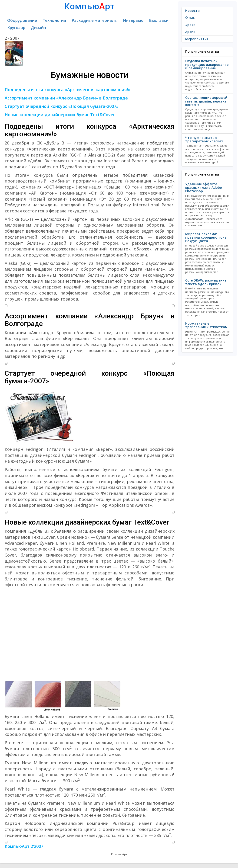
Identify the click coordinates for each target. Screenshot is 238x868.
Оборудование (22, 20)
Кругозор (16, 27)
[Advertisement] (90, 634)
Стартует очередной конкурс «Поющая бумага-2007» (62, 106)
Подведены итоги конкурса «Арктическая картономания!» (67, 90)
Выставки (159, 20)
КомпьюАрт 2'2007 (24, 846)
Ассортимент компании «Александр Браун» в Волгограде (66, 98)
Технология (54, 20)
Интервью (133, 20)
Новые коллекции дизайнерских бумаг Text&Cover (60, 115)
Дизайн (38, 27)
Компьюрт (89, 6)
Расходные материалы (94, 20)
